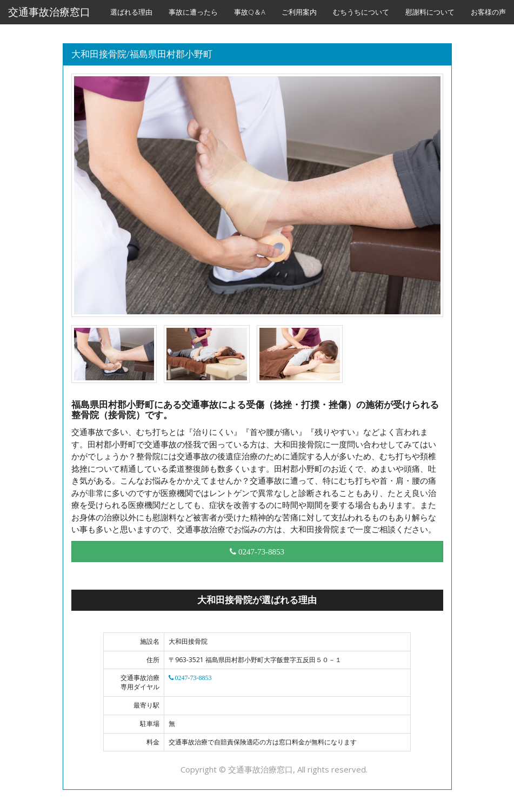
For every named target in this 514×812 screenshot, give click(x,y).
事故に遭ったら (193, 12)
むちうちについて (361, 12)
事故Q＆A (250, 12)
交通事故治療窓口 (49, 12)
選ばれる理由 (131, 12)
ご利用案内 (299, 12)
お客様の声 (488, 12)
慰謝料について (430, 12)
